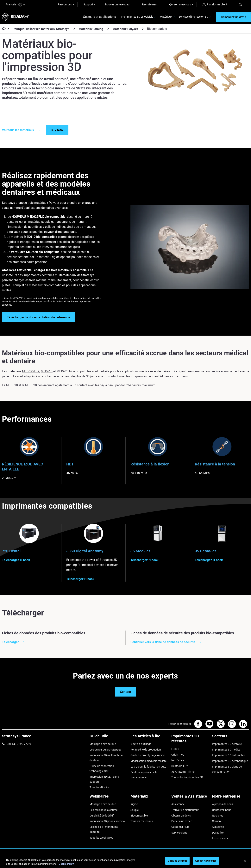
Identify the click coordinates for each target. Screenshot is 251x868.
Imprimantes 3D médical (227, 750)
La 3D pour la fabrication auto (148, 767)
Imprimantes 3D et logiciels (137, 17)
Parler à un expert (182, 821)
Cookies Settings (177, 861)
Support (88, 4)
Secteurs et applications (100, 17)
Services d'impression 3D (193, 17)
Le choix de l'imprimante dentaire (104, 829)
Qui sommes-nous (180, 4)
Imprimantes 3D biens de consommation (227, 769)
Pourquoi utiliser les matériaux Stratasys (41, 29)
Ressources (65, 4)
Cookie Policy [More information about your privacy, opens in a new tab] (66, 864)
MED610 (47, 371)
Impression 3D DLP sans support (104, 779)
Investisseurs (220, 838)
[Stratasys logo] (16, 17)
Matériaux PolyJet (125, 29)
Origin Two (178, 755)
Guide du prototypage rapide (148, 755)
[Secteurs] (231, 737)
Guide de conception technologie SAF (102, 769)
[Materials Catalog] (108, 29)
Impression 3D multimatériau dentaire (107, 758)
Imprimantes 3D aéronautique (230, 761)
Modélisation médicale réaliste (148, 761)
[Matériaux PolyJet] (143, 29)
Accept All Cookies (206, 861)
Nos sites (218, 816)
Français (15, 5)
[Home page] (3, 29)
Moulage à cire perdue (103, 744)
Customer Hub (180, 827)
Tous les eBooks (99, 787)
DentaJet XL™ (180, 766)
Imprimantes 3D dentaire (227, 744)
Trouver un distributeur (185, 810)
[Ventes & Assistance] (190, 798)
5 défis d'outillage (141, 744)
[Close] (245, 861)
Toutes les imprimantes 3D (187, 777)
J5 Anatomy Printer (183, 772)
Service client (179, 833)
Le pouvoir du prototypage (105, 750)
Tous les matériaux (142, 821)
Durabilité (218, 833)
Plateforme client (215, 5)
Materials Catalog (91, 29)
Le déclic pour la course (104, 810)
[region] (125, 861)
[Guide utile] (108, 737)
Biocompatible (139, 816)
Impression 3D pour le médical (107, 821)
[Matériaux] (149, 798)
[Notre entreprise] (231, 798)
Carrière (217, 821)
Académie (218, 827)
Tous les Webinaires (101, 838)
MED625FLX (31, 371)
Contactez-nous (222, 810)
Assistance (178, 804)
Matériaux (166, 17)
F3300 (175, 749)
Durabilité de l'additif (102, 816)
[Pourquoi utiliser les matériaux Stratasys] (74, 29)
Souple (135, 810)
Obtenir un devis (181, 816)
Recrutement (150, 4)
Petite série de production (146, 750)
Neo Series (178, 760)
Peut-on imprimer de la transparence (144, 775)
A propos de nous (223, 804)
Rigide (134, 804)
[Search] (241, 4)
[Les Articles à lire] (149, 737)
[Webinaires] (108, 798)
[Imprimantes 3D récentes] (190, 740)
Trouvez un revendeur (118, 4)
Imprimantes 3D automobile (229, 755)
